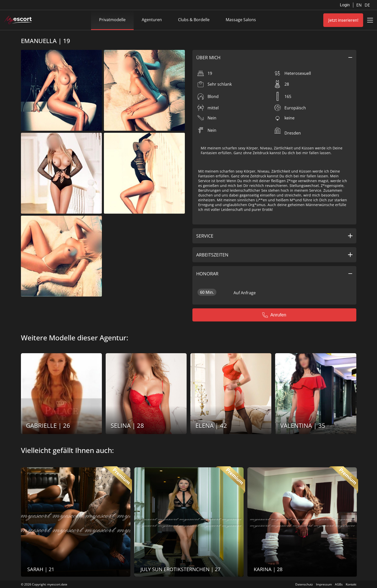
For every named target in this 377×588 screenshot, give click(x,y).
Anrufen (274, 315)
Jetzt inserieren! (343, 20)
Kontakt (351, 584)
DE (367, 5)
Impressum (324, 584)
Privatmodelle (112, 20)
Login (345, 5)
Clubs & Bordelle (194, 20)
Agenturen (152, 20)
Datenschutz (304, 584)
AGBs (339, 584)
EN (359, 5)
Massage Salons (241, 20)
